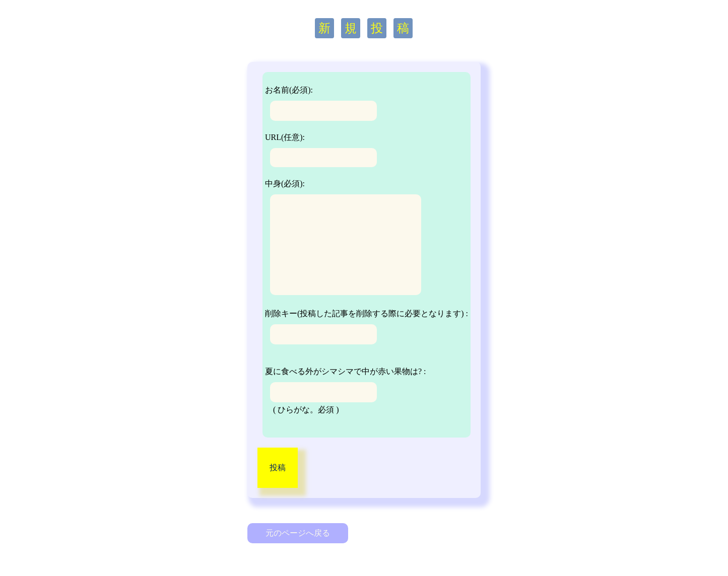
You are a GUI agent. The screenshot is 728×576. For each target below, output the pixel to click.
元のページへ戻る (298, 533)
